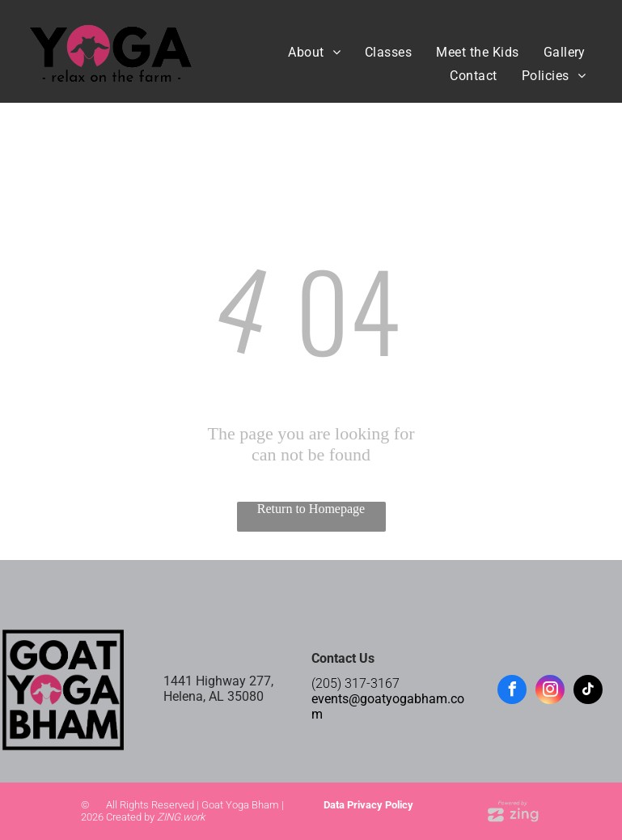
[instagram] (550, 692)
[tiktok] (588, 692)
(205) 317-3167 (355, 683)
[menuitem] (314, 52)
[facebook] (512, 692)
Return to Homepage (311, 509)
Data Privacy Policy (368, 805)
